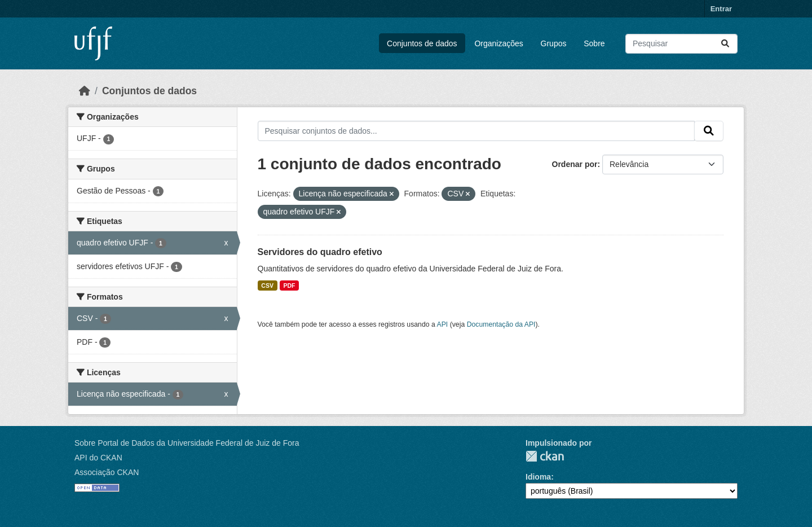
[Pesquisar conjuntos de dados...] (681, 44)
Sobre (594, 43)
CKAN (545, 456)
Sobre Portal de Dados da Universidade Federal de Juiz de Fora (187, 443)
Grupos (554, 43)
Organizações (498, 43)
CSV (267, 286)
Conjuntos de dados (422, 43)
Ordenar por (575, 164)
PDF (289, 286)
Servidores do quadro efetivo (320, 252)
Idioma (538, 477)
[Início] (85, 91)
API (443, 324)
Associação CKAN (107, 472)
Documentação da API (501, 324)
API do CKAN (98, 458)
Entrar (721, 9)
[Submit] (725, 44)
